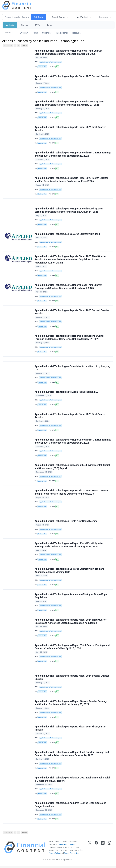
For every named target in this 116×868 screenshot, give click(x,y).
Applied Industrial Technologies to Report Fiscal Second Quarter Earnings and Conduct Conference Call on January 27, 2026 (69, 103)
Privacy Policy (54, 855)
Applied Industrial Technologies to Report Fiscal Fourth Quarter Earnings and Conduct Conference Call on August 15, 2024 (69, 546)
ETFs (37, 25)
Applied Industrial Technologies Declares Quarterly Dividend (67, 235)
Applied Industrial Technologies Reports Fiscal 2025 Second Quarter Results (72, 313)
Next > (24, 45)
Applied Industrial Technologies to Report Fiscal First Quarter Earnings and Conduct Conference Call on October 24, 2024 (73, 442)
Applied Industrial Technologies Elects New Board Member (66, 522)
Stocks (25, 25)
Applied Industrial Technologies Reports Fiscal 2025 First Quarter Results (70, 417)
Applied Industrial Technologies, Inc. (50, 62)
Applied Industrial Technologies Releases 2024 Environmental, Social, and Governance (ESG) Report (72, 468)
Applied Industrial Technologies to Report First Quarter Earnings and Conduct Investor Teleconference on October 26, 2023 (72, 755)
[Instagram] (109, 849)
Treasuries (77, 33)
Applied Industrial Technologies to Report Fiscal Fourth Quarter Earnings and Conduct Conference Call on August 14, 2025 (69, 210)
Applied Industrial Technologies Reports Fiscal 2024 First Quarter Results (70, 730)
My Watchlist (82, 17)
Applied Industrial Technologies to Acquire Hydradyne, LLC (66, 393)
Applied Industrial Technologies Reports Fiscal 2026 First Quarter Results (70, 129)
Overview (24, 33)
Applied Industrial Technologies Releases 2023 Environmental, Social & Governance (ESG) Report (72, 781)
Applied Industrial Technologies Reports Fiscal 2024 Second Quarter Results (72, 679)
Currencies (47, 33)
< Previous (8, 45)
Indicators (104, 17)
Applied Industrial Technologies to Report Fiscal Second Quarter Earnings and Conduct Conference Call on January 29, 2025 (69, 338)
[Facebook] (96, 849)
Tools (50, 25)
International (62, 33)
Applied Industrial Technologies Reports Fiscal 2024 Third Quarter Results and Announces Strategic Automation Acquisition (71, 623)
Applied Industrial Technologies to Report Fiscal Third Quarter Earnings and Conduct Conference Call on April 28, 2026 (68, 52)
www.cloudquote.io (67, 846)
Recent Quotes (59, 17)
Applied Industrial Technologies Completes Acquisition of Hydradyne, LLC (72, 369)
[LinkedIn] (103, 849)
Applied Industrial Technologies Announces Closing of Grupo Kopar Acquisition (71, 597)
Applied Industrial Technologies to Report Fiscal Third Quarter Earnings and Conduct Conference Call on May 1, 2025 (68, 287)
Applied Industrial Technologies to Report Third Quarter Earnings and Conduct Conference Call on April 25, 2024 (72, 648)
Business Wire (42, 67)
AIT (57, 67)
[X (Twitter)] (90, 849)
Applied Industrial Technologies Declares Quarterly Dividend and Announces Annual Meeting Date (70, 572)
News (35, 33)
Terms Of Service (71, 855)
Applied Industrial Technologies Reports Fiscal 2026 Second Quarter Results (72, 78)
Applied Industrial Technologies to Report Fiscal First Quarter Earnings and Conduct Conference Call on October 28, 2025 (73, 154)
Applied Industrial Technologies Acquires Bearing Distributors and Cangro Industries (70, 806)
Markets (10, 25)
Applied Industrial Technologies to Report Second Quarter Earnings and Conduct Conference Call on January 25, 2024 (71, 704)
